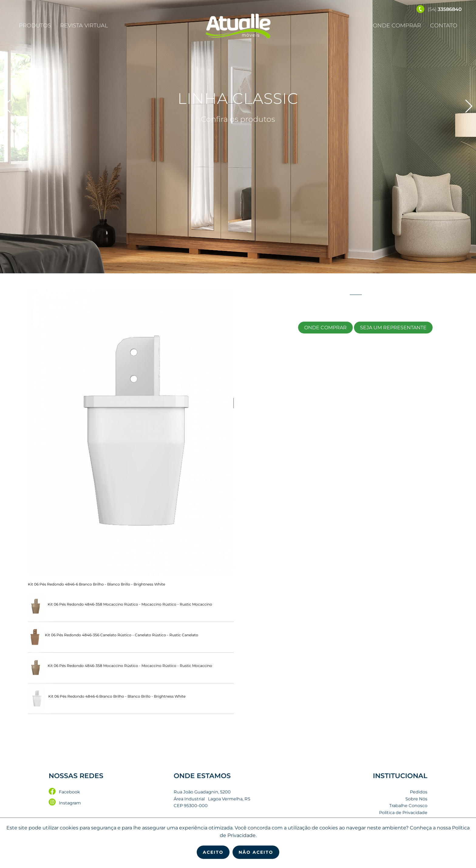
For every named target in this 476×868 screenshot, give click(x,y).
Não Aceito (256, 852)
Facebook (104, 794)
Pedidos (377, 794)
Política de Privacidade (365, 810)
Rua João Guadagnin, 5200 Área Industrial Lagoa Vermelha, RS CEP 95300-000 (218, 799)
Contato (444, 26)
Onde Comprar (397, 26)
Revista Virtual (84, 26)
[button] (469, 106)
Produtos (35, 26)
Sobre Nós (376, 799)
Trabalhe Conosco (369, 804)
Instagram (104, 802)
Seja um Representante (393, 328)
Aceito (213, 852)
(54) (439, 9)
